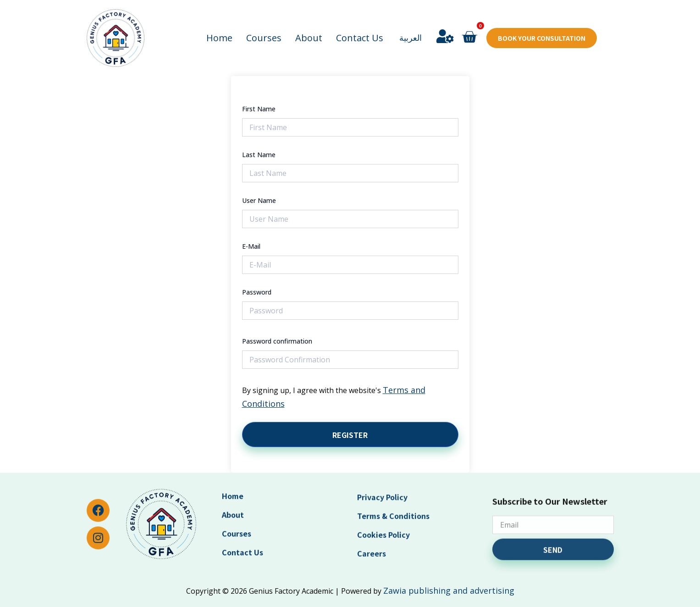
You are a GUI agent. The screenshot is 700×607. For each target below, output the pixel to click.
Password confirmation (277, 341)
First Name (259, 109)
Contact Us (360, 27)
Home (219, 27)
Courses (264, 27)
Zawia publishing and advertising (449, 591)
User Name (259, 200)
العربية (411, 27)
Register (350, 435)
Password (257, 292)
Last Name (259, 155)
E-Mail (251, 246)
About (309, 27)
